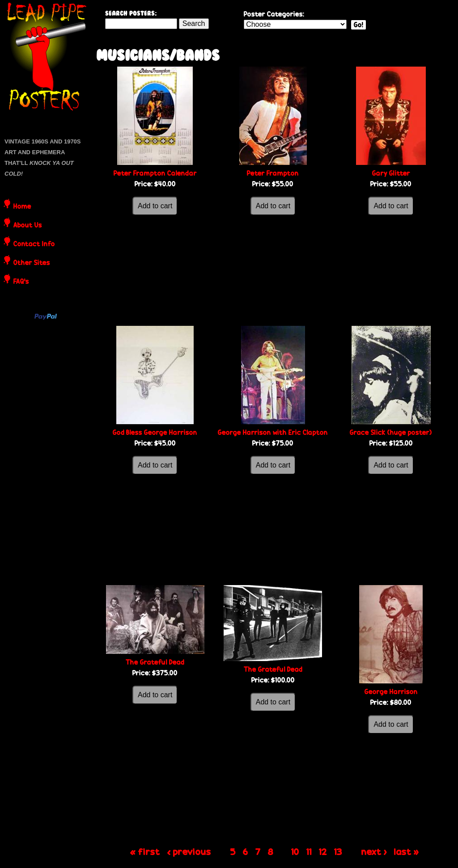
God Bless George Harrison (155, 432)
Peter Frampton (273, 173)
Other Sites (32, 263)
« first (145, 851)
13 (338, 851)
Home (22, 207)
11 (309, 851)
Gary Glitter (391, 173)
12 (323, 851)
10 (295, 851)
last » (407, 851)
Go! (358, 25)
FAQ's (21, 282)
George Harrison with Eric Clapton (273, 432)
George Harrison (391, 692)
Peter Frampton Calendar (155, 173)
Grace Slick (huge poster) (391, 432)
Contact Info (34, 244)
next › (374, 851)
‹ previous (189, 851)
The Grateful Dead (155, 662)
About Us (28, 226)
